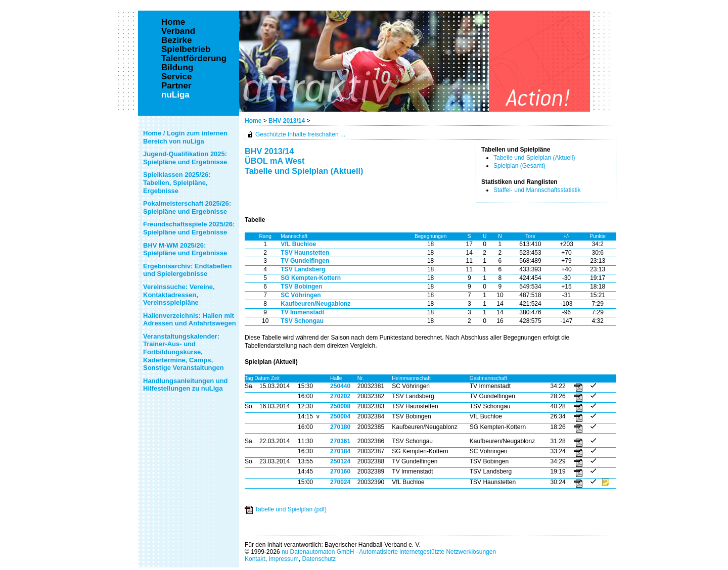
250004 (340, 416)
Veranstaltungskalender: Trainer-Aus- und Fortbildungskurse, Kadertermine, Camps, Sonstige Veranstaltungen (184, 352)
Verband (178, 31)
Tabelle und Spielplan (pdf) (291, 509)
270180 (340, 427)
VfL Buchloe (298, 244)
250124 (340, 461)
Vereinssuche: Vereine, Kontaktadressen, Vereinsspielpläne (179, 295)
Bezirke (176, 40)
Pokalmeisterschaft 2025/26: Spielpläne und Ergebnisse (187, 207)
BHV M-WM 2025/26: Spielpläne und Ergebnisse (185, 249)
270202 (340, 396)
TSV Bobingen (301, 287)
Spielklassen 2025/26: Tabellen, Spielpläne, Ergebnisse (177, 182)
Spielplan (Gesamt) (519, 166)
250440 (340, 386)
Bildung (177, 68)
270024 (340, 482)
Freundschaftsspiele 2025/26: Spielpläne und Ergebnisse (189, 228)
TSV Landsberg (303, 269)
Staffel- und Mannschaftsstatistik (537, 190)
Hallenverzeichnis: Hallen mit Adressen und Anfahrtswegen (190, 320)
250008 (340, 406)
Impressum (283, 559)
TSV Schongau (302, 321)
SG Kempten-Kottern (311, 278)
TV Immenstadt (302, 312)
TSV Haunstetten (305, 253)
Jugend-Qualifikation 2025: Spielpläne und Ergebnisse (185, 158)
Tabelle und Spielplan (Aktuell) (534, 158)
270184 (340, 451)
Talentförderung (194, 59)
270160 (340, 471)
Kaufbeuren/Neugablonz (315, 304)
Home (253, 121)
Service (177, 77)
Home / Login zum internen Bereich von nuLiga (185, 137)
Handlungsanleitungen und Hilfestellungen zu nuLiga (186, 385)
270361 (340, 441)
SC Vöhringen (301, 295)
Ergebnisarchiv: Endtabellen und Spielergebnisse (188, 270)
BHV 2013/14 (287, 121)
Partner (176, 86)
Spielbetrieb (186, 50)
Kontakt (255, 559)
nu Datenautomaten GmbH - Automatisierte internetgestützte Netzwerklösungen (389, 552)
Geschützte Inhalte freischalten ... (300, 134)
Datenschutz (319, 559)
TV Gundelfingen (305, 261)
